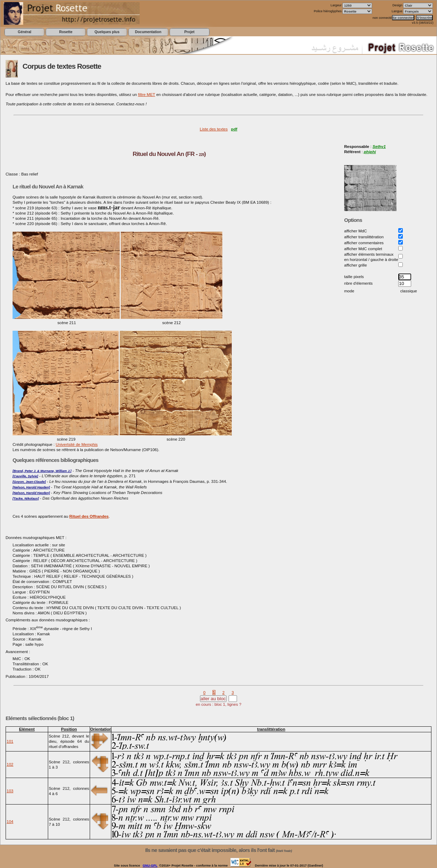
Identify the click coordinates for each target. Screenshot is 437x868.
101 (10, 741)
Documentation (148, 32)
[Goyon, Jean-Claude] (29, 482)
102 (10, 764)
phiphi (370, 152)
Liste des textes (214, 129)
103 (10, 791)
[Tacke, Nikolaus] (26, 499)
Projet (189, 32)
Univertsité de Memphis (77, 444)
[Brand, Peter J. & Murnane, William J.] (42, 471)
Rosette (66, 32)
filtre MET (146, 95)
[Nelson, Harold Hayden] (31, 487)
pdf (234, 129)
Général (25, 32)
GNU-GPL (150, 866)
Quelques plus (107, 32)
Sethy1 (379, 147)
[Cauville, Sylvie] (25, 476)
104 (10, 822)
